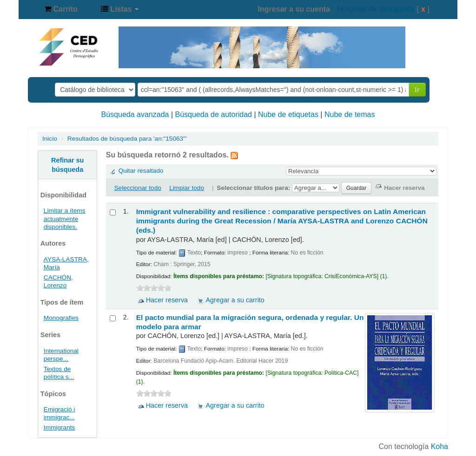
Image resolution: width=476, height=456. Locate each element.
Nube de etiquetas (288, 114)
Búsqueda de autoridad (214, 114)
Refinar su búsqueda (67, 165)
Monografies (61, 318)
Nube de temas (350, 114)
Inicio (50, 139)
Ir (417, 89)
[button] (61, 9)
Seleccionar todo (138, 188)
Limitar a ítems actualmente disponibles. (65, 218)
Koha (440, 446)
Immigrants (59, 427)
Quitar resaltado (141, 171)
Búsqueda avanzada (135, 114)
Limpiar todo (187, 188)
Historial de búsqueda (376, 9)
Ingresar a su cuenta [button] (294, 9)
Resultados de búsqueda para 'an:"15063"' (127, 139)
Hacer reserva (167, 300)
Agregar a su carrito (235, 300)
